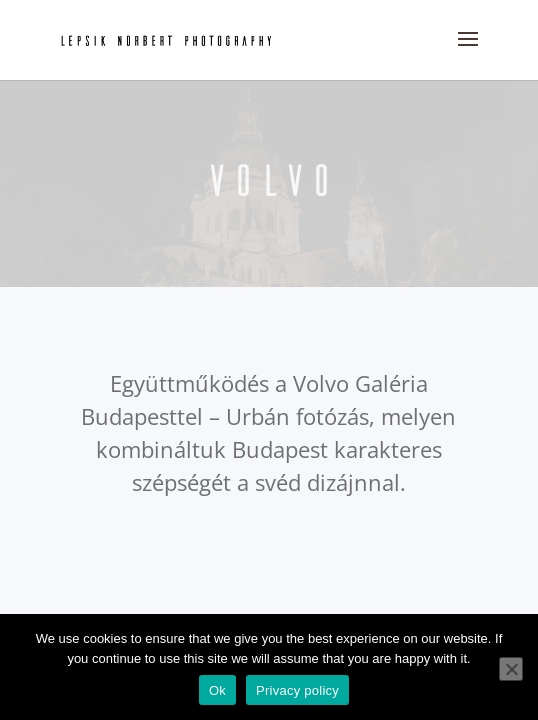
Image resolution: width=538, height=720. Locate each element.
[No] (511, 669)
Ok (217, 690)
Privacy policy (297, 690)
